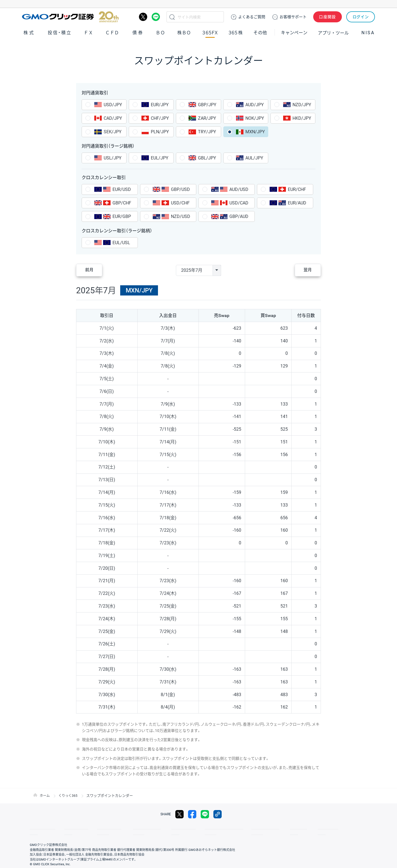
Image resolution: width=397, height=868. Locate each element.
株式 (29, 33)
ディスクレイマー (240, 827)
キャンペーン (294, 33)
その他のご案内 (99, 827)
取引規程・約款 (41, 827)
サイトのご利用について (200, 827)
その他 (260, 33)
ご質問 (252, 17)
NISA (368, 33)
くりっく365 (69, 796)
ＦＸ (88, 33)
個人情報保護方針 (132, 827)
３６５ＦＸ (210, 33)
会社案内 (314, 827)
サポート (293, 17)
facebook (192, 814)
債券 (138, 33)
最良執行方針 (164, 827)
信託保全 (268, 827)
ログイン (361, 17)
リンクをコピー (218, 814)
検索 (172, 17)
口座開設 (328, 17)
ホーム (45, 796)
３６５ (236, 33)
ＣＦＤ (112, 33)
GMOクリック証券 (70, 17)
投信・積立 (60, 33)
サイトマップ (69, 827)
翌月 (304, 270)
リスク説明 (291, 827)
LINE (156, 17)
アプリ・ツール (333, 33)
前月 (93, 270)
